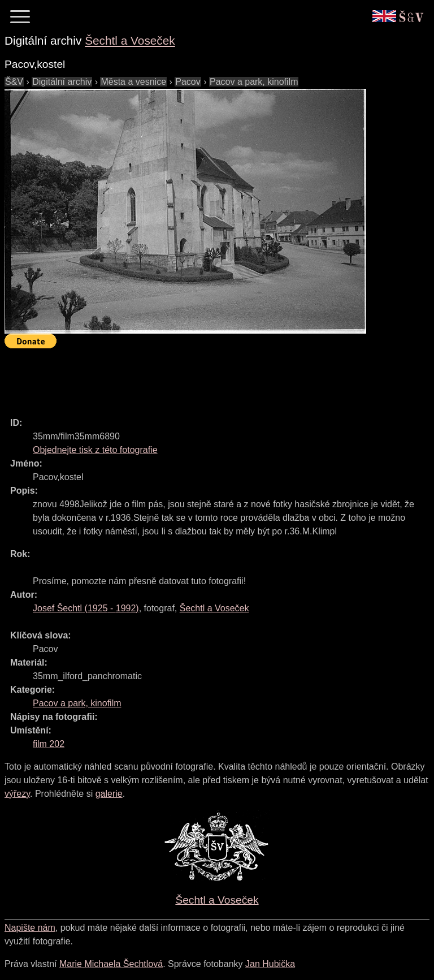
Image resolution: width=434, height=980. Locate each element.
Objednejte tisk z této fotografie (95, 450)
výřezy (17, 794)
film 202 (49, 744)
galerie (109, 794)
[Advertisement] (210, 378)
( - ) (86, 608)
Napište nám (30, 928)
